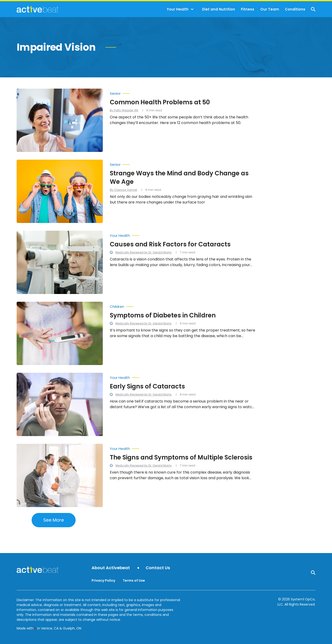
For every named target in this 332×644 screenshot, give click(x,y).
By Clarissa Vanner (124, 190)
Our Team (270, 9)
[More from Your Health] (183, 234)
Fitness (248, 9)
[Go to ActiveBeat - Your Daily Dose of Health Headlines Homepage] (38, 9)
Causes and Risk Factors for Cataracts (170, 244)
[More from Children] (183, 305)
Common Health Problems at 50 (160, 102)
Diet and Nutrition (219, 9)
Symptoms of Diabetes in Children (163, 315)
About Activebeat (111, 568)
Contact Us (158, 568)
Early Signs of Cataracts (147, 386)
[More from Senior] (183, 92)
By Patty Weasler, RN (124, 110)
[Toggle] (192, 9)
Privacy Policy (103, 580)
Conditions (295, 9)
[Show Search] (313, 9)
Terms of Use (134, 580)
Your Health (178, 9)
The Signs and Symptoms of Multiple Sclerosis (181, 457)
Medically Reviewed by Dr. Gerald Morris (144, 252)
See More (54, 520)
